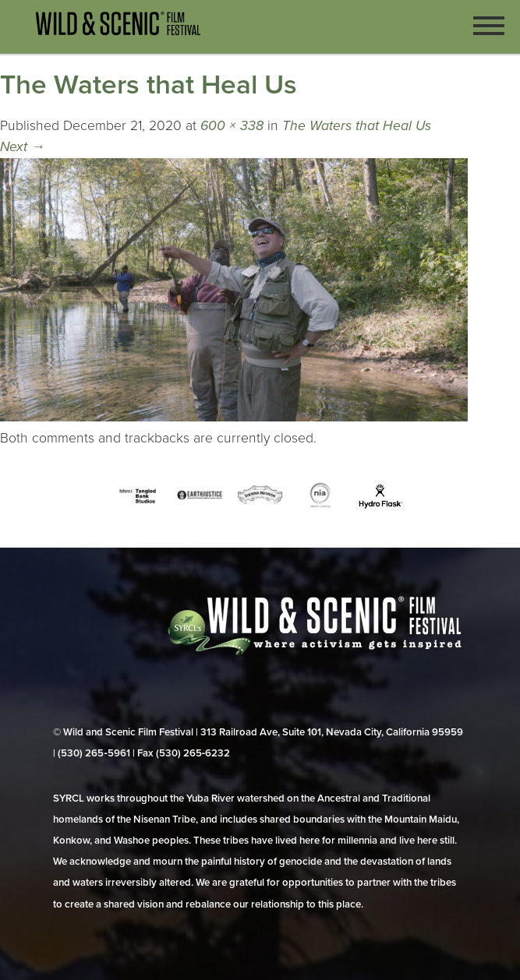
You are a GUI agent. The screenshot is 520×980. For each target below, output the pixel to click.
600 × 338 (232, 126)
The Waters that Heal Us (357, 126)
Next (23, 147)
